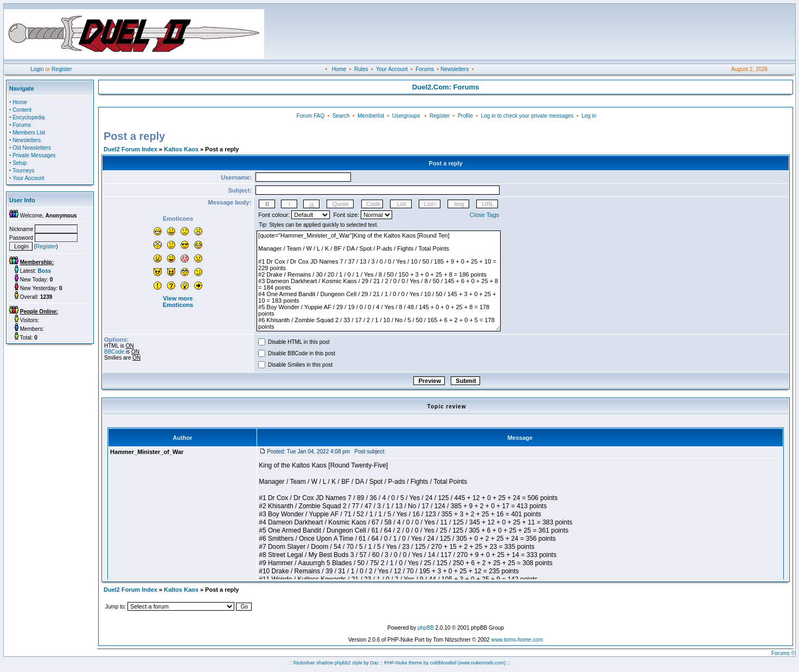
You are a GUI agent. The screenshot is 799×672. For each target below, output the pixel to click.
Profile (465, 116)
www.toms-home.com (517, 640)
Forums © (783, 653)
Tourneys (24, 171)
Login (37, 69)
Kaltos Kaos (181, 149)
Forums (425, 69)
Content (22, 110)
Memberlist (371, 116)
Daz (374, 663)
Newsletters (455, 69)
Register (62, 69)
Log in (589, 116)
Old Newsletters (32, 148)
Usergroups (406, 116)
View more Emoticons (178, 302)
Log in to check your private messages (528, 116)
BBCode (114, 352)
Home (339, 69)
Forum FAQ (311, 116)
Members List (29, 133)
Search (341, 116)
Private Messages (34, 155)
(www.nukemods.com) (482, 663)
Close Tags (484, 215)
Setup (20, 163)
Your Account (392, 69)
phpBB (426, 628)
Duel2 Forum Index (130, 149)
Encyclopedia (28, 117)
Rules (361, 69)
